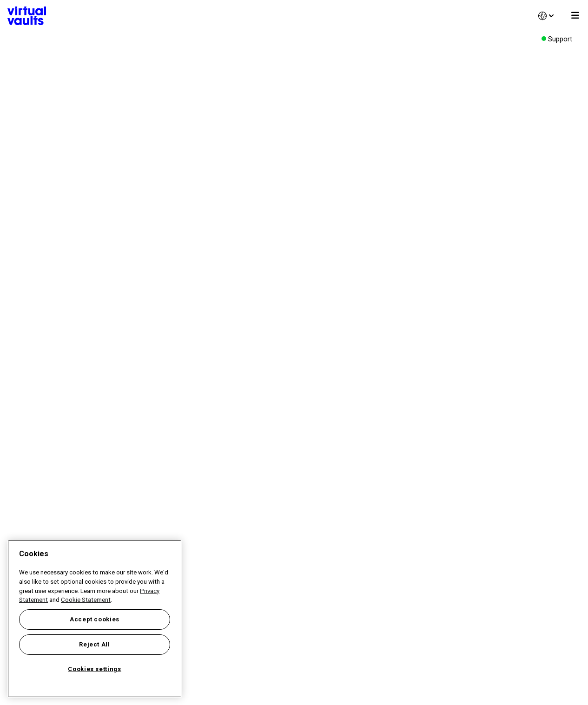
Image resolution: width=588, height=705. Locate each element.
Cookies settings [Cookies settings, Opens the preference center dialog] (95, 669)
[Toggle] (575, 16)
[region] (95, 619)
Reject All (95, 644)
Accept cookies (95, 619)
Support (560, 39)
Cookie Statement (86, 600)
